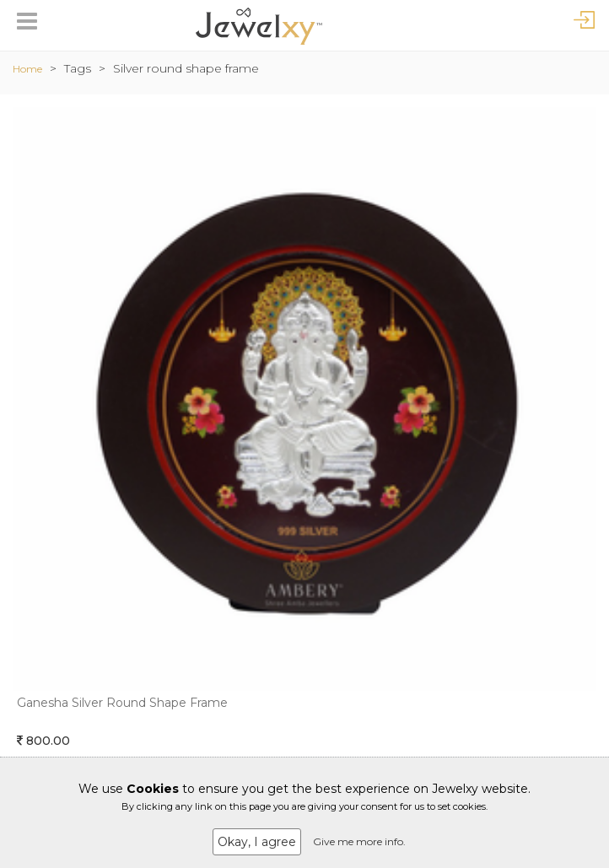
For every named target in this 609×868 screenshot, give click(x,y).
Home (27, 69)
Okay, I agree (257, 842)
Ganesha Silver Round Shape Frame (122, 703)
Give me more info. (359, 841)
